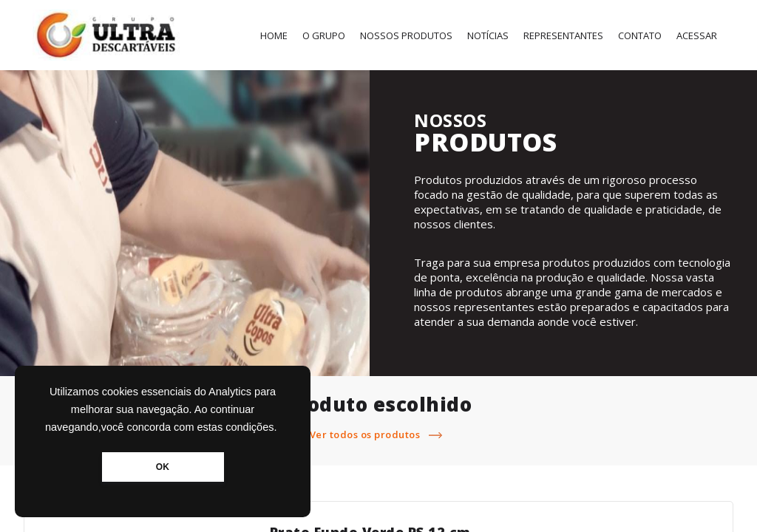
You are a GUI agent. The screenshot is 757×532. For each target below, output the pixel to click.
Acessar (697, 35)
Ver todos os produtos (379, 434)
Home (274, 35)
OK (163, 467)
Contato (640, 35)
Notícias (488, 35)
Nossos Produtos (406, 35)
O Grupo (324, 35)
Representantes (563, 35)
